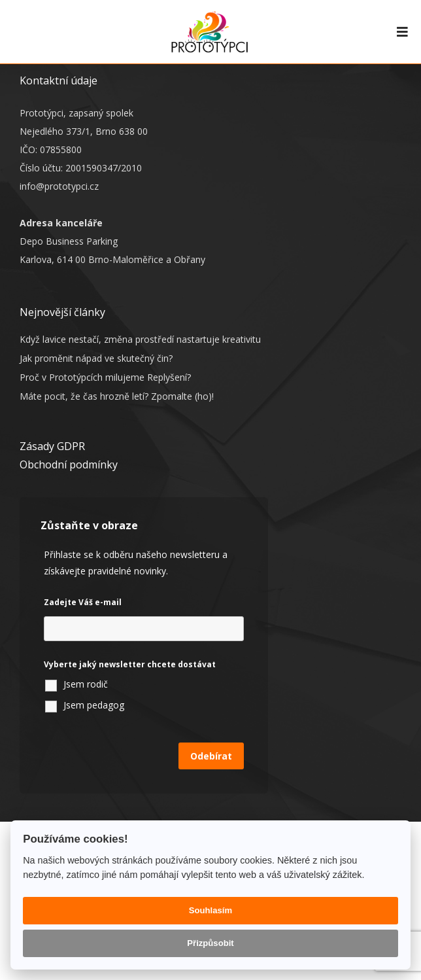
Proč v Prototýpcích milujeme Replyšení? (105, 377)
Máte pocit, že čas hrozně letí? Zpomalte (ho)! (117, 396)
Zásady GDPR (52, 446)
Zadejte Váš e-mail (83, 602)
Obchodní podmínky (69, 464)
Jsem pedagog (94, 705)
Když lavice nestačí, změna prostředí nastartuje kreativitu (140, 339)
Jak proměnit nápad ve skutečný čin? (96, 358)
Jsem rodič (86, 684)
